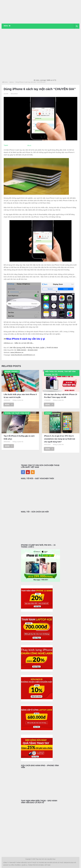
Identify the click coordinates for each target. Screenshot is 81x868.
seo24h (6, 94)
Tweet (6, 145)
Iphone (12, 82)
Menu (6, 26)
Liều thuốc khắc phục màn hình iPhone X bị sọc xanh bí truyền (20, 396)
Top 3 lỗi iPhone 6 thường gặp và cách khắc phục (19, 437)
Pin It (29, 145)
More (9, 405)
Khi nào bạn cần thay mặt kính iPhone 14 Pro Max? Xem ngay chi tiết (60, 396)
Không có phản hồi (18, 400)
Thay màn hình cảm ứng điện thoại (46, 859)
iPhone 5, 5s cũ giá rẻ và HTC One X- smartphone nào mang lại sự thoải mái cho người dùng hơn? (60, 439)
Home (6, 82)
